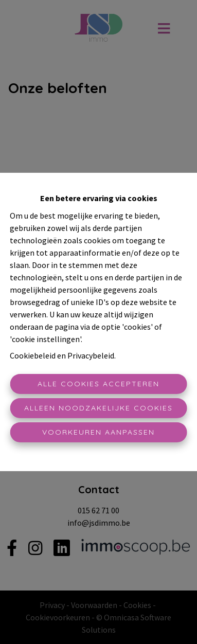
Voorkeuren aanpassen (98, 432)
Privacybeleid (91, 355)
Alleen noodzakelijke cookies (98, 408)
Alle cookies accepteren (98, 384)
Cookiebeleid (33, 355)
